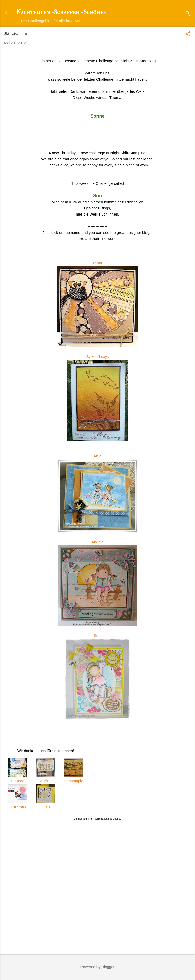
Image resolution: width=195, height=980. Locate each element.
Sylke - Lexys (97, 356)
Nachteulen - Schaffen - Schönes (61, 12)
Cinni (97, 263)
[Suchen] (188, 14)
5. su (46, 807)
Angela (98, 542)
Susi (97, 636)
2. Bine (46, 781)
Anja (97, 456)
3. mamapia (73, 781)
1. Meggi (18, 781)
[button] (188, 34)
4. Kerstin (18, 807)
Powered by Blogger (97, 967)
